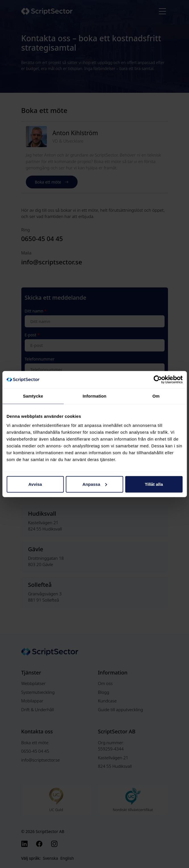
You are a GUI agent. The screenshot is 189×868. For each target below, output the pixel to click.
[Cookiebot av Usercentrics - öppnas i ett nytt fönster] (158, 380)
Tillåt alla (154, 484)
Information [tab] (95, 396)
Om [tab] (156, 396)
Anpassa (95, 484)
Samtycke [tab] (33, 396)
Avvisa (35, 484)
